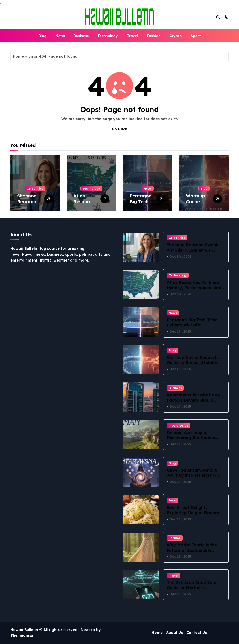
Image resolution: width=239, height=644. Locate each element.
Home (18, 56)
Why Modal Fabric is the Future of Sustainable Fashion (192, 550)
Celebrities (35, 188)
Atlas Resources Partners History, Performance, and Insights (194, 288)
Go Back (119, 129)
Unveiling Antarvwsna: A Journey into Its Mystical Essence (193, 475)
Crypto (176, 36)
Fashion (154, 36)
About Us (175, 633)
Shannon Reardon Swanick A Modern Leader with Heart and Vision (194, 250)
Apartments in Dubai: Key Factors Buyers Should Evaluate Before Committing (193, 403)
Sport (196, 36)
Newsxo (88, 630)
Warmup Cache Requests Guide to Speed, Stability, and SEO (193, 363)
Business (81, 36)
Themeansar (22, 636)
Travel (132, 36)
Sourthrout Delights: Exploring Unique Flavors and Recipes (193, 513)
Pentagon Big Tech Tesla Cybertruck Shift (192, 322)
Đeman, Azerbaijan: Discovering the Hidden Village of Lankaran (191, 438)
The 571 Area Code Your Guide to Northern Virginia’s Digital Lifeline (192, 588)
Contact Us (197, 633)
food (172, 501)
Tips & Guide (179, 425)
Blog (42, 36)
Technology (108, 36)
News (60, 36)
